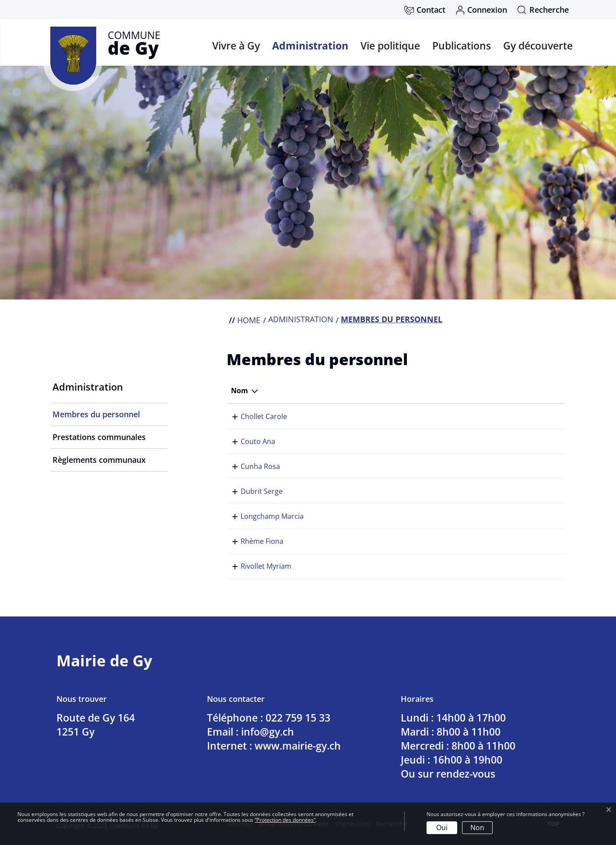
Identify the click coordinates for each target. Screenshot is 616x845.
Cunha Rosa (251, 466)
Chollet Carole (254, 416)
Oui (442, 827)
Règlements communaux (99, 460)
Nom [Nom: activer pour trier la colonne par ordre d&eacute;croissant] (240, 391)
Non (477, 827)
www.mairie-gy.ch (298, 746)
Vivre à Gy (236, 46)
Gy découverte (538, 46)
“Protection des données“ (285, 820)
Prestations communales (99, 437)
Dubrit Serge (252, 491)
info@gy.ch (268, 732)
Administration (310, 46)
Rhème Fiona (252, 541)
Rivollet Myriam (256, 566)
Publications (462, 46)
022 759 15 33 (498, 416)
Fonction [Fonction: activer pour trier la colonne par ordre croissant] (368, 391)
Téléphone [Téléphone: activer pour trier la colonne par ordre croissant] (494, 391)
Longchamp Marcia (262, 516)
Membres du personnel (96, 417)
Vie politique (390, 46)
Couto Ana (248, 441)
